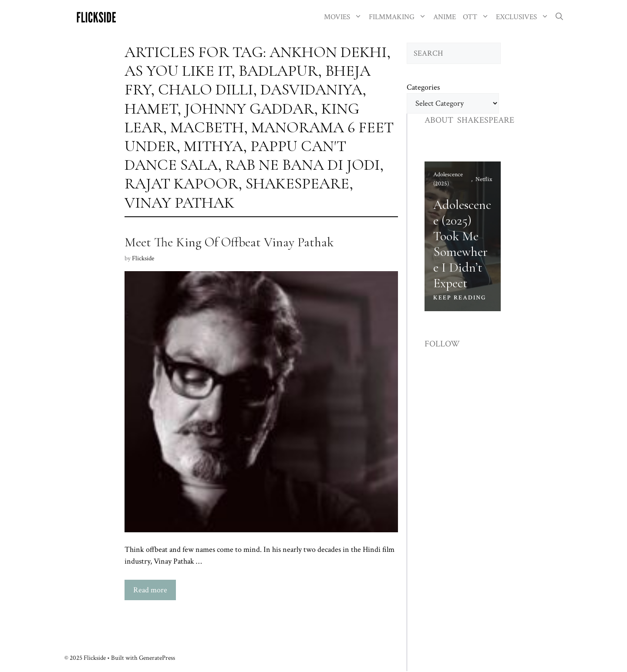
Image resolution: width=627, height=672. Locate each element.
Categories (423, 87)
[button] (559, 17)
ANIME (445, 17)
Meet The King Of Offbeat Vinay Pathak (229, 242)
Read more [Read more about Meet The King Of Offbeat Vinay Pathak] (150, 590)
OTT (478, 17)
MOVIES (345, 17)
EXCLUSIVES (524, 17)
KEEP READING (460, 298)
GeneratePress (157, 658)
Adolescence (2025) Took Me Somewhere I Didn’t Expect (462, 244)
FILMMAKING (399, 17)
